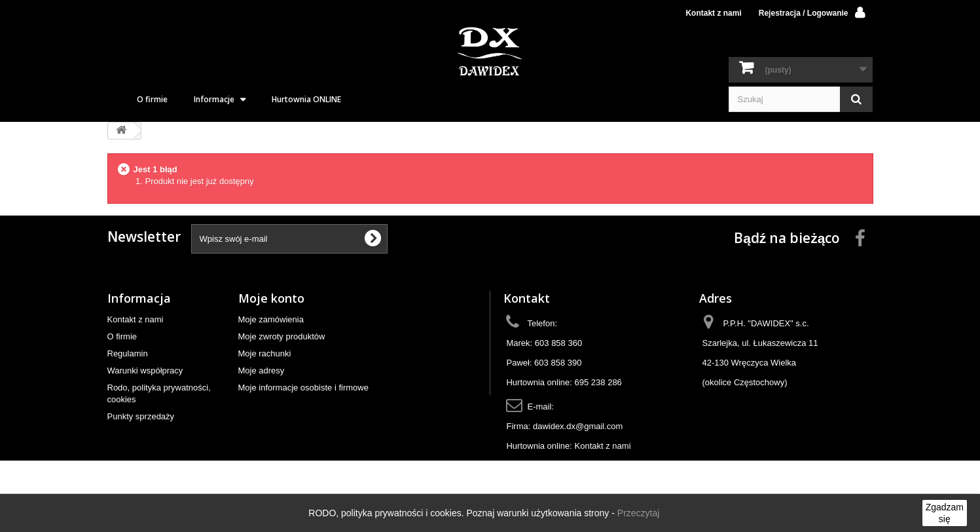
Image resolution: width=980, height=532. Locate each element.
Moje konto (271, 298)
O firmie (152, 99)
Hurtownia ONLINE (306, 99)
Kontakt (527, 298)
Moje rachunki (265, 353)
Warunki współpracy (145, 370)
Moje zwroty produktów (282, 336)
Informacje (214, 99)
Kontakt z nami (713, 13)
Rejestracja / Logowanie (804, 13)
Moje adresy (262, 370)
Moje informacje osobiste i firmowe (303, 388)
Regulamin (128, 353)
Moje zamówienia (271, 319)
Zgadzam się (945, 513)
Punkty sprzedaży (141, 416)
